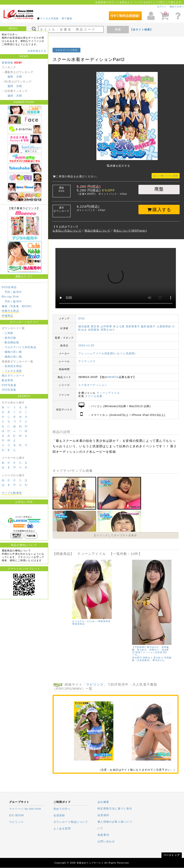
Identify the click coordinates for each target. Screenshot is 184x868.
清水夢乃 (61, 619)
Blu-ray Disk (10, 297)
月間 (19, 77)
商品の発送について (98, 227)
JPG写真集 (9, 390)
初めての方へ (177, 7)
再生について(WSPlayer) (130, 227)
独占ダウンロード (13, 376)
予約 (7, 292)
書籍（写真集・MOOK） (18, 306)
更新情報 (8, 63)
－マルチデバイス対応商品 (19, 347)
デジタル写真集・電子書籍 (56, 18)
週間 (10, 77)
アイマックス (87, 358)
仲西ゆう (71, 619)
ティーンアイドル (108, 390)
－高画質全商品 (12, 366)
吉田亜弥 (94, 326)
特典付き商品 (10, 311)
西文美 (95, 323)
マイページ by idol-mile (25, 809)
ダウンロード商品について (71, 822)
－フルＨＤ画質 (12, 371)
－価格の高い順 (12, 357)
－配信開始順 (10, 342)
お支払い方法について (67, 227)
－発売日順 (9, 338)
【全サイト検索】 (142, 30)
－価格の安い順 (12, 352)
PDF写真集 (9, 385)
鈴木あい (82, 619)
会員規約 (103, 815)
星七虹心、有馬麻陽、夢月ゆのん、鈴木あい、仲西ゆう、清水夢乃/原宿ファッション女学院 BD (75, 614)
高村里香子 (133, 323)
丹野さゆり (108, 326)
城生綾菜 (84, 323)
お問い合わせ (106, 841)
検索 (118, 29)
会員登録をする (37, 51)
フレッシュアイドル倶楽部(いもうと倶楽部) (107, 350)
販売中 (18, 292)
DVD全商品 (9, 287)
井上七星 (119, 323)
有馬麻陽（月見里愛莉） (75, 622)
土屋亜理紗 (164, 323)
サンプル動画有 (12, 493)
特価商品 (8, 316)
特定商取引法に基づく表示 (115, 809)
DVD (81, 315)
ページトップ (172, 855)
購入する (159, 206)
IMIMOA (113, 374)
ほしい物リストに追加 (166, 172)
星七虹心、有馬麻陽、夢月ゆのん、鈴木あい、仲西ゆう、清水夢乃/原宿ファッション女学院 (135, 614)
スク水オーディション (93, 382)
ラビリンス (95, 681)
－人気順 (8, 333)
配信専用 (8, 380)
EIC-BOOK (17, 815)
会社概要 (103, 802)
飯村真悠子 (148, 323)
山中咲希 (106, 323)
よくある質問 (62, 829)
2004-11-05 (86, 342)
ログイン (162, 7)
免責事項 (103, 835)
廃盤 (159, 186)
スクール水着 (94, 393)
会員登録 (59, 815)
